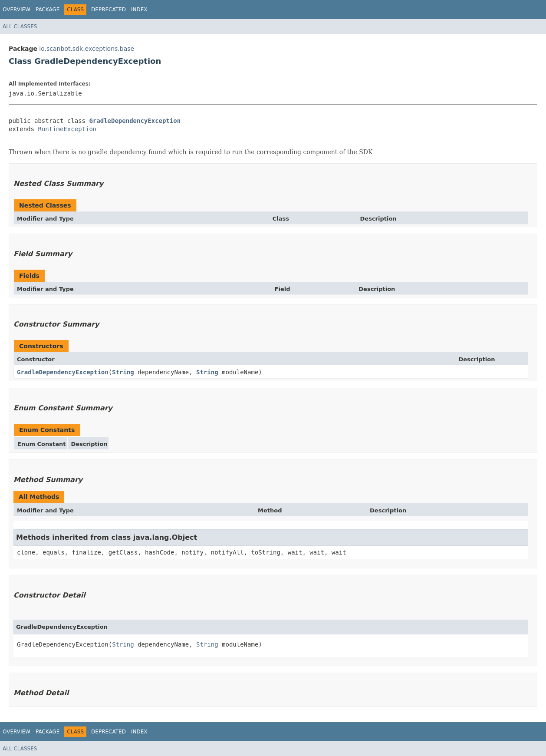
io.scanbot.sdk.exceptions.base (87, 49)
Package (48, 10)
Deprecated (109, 10)
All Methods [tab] (39, 497)
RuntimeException (67, 129)
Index (139, 10)
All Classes (20, 26)
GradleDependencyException (135, 121)
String (123, 372)
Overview (16, 10)
